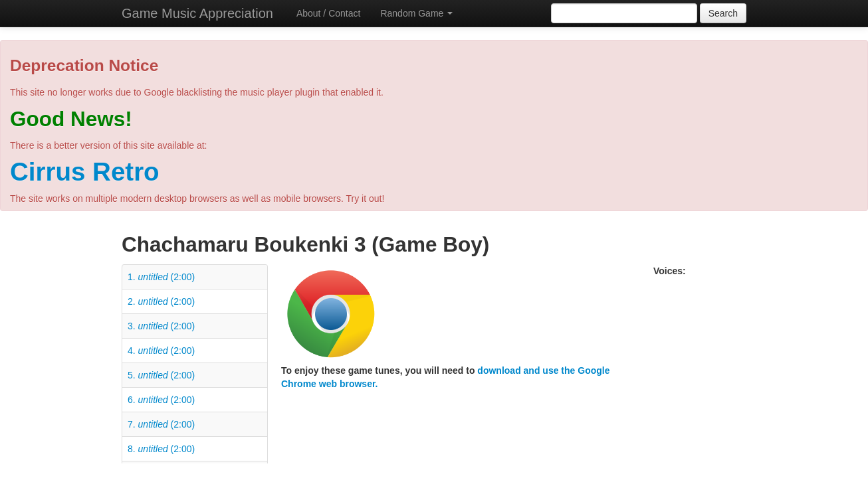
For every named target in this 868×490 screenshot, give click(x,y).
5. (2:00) (161, 375)
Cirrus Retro (85, 172)
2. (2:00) (161, 301)
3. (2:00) (161, 326)
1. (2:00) (161, 277)
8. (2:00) (161, 449)
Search (723, 13)
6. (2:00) (161, 400)
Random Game (416, 13)
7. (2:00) (161, 424)
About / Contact (329, 13)
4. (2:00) (161, 351)
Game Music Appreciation (197, 13)
